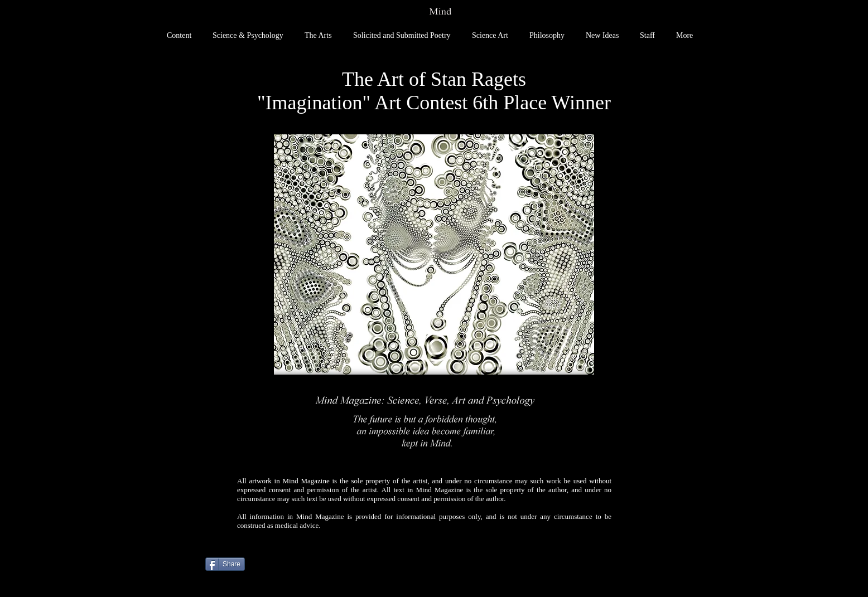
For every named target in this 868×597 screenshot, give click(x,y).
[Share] (225, 564)
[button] (434, 254)
